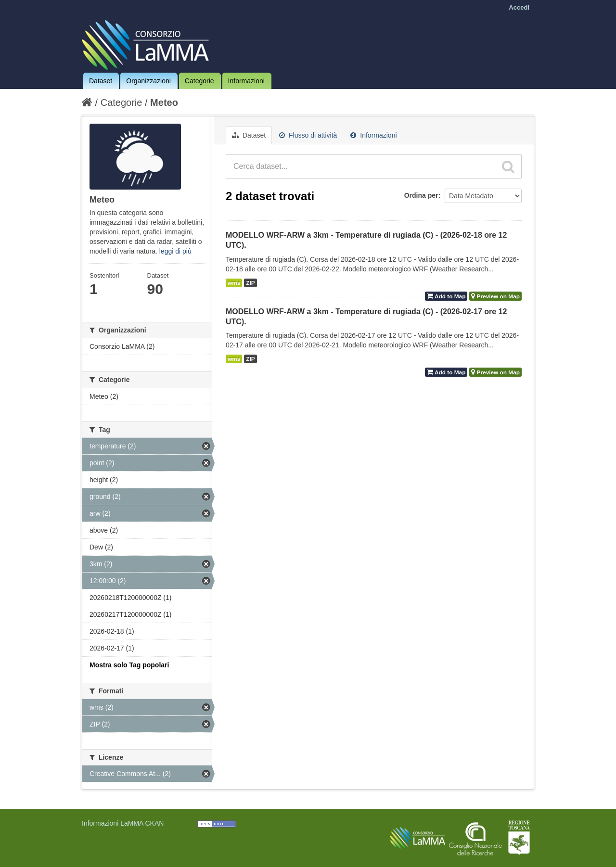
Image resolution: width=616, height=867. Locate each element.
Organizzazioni (148, 81)
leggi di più (175, 251)
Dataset (101, 81)
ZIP (250, 283)
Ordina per (421, 195)
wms (234, 283)
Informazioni (246, 81)
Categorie (199, 81)
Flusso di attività (308, 135)
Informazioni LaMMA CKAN (123, 823)
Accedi (519, 7)
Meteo (164, 102)
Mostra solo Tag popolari (129, 665)
